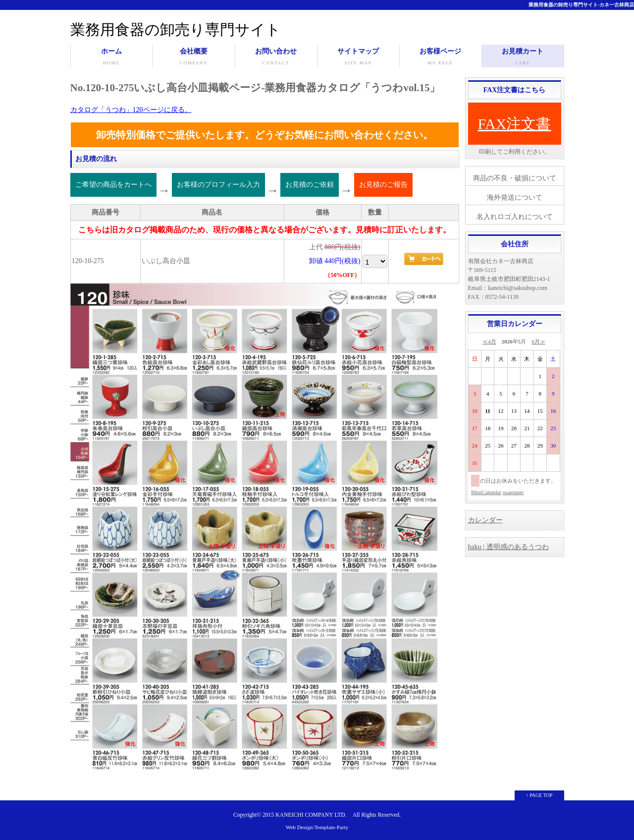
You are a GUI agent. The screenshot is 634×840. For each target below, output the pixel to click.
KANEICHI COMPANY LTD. (311, 815)
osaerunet (513, 492)
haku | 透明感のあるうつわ (508, 547)
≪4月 (489, 341)
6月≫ (538, 341)
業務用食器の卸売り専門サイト (176, 29)
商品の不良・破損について (515, 178)
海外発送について (515, 197)
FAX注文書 (515, 124)
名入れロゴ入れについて (515, 217)
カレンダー (485, 520)
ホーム (112, 57)
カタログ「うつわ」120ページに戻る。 (131, 110)
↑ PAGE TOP (539, 795)
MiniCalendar (486, 492)
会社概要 (194, 57)
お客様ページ (441, 57)
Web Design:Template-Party (317, 827)
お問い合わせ (276, 57)
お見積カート (523, 57)
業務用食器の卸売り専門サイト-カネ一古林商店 (581, 5)
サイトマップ (358, 57)
